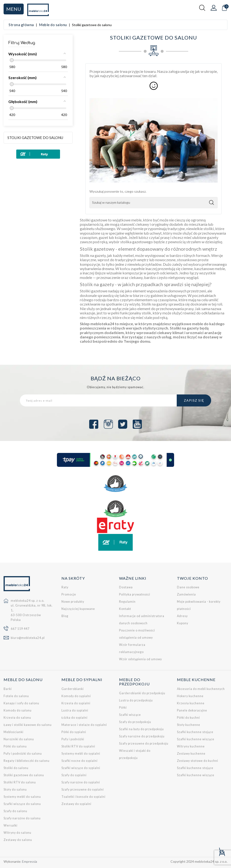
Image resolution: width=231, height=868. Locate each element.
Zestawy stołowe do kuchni (198, 761)
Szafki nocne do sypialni (80, 761)
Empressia (30, 861)
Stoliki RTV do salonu (20, 782)
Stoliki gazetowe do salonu (35, 138)
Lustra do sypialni (75, 710)
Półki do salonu (15, 746)
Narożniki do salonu (19, 739)
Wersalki (11, 825)
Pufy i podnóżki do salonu (23, 754)
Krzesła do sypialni (76, 703)
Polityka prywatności (135, 594)
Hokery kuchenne (190, 696)
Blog (65, 616)
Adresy (182, 616)
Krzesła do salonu (17, 718)
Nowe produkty (73, 602)
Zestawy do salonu (18, 840)
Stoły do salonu (15, 790)
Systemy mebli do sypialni (81, 754)
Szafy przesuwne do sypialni (83, 790)
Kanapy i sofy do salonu (21, 703)
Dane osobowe (188, 587)
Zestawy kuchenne (191, 754)
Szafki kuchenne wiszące (196, 739)
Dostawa (126, 587)
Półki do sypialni (74, 732)
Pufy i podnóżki (73, 739)
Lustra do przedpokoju (136, 700)
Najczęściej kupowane (78, 609)
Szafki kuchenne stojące (195, 732)
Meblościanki (14, 732)
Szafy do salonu (15, 811)
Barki (8, 689)
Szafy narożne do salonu (22, 818)
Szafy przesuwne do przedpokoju (144, 744)
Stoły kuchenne (189, 725)
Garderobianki (73, 689)
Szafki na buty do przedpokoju (141, 729)
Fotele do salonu (16, 696)
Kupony (183, 623)
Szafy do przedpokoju (135, 722)
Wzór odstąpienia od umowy (140, 659)
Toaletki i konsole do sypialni (83, 797)
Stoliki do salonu (16, 768)
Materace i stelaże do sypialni (84, 725)
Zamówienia (186, 594)
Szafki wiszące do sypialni (81, 768)
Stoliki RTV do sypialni (78, 746)
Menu (14, 9)
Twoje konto (192, 578)
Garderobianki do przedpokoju (142, 693)
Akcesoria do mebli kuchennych (201, 689)
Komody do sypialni (76, 696)
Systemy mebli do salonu (22, 797)
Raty (65, 587)
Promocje (69, 594)
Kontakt (125, 609)
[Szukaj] (154, 203)
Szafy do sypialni (74, 775)
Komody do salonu (18, 710)
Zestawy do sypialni (76, 804)
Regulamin (127, 602)
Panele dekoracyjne (192, 710)
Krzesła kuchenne (191, 703)
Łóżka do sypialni (74, 718)
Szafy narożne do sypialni (81, 782)
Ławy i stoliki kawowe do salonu (28, 725)
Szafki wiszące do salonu (22, 804)
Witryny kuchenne (191, 746)
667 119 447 (20, 629)
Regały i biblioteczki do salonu (27, 761)
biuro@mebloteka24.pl (28, 638)
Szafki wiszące (130, 715)
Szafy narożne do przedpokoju (142, 736)
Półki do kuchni (188, 718)
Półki (123, 708)
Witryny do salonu (17, 833)
